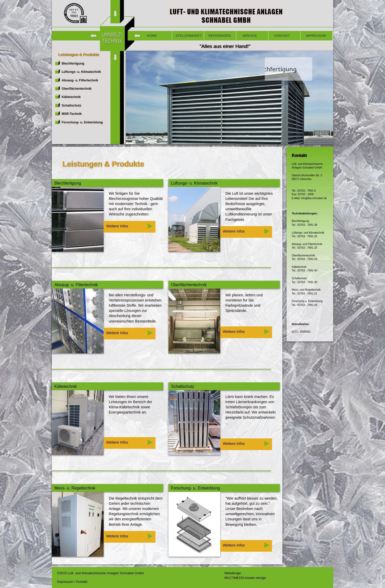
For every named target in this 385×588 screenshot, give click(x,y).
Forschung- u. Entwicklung (82, 122)
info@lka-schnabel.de (314, 198)
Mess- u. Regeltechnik (75, 488)
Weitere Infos (130, 226)
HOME (150, 36)
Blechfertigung (73, 64)
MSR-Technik (72, 114)
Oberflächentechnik (77, 89)
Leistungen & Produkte (77, 55)
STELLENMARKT (189, 36)
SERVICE (248, 36)
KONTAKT (281, 36)
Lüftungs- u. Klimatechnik (81, 72)
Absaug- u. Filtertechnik (80, 80)
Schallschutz (72, 106)
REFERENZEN (219, 36)
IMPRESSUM (315, 36)
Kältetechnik (71, 97)
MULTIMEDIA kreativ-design (245, 578)
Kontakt (82, 582)
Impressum (66, 582)
